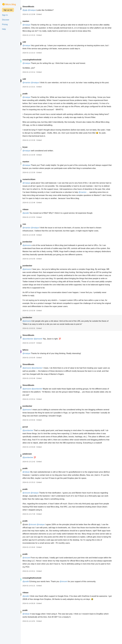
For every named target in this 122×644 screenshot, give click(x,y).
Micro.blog (11, 4)
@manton (33, 86)
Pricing (5, 24)
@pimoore (33, 258)
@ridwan (33, 487)
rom (31, 236)
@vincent (33, 508)
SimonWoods (35, 7)
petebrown (34, 469)
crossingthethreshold (38, 63)
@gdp (31, 10)
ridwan (32, 222)
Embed (46, 14)
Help (4, 29)
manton (32, 21)
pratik (32, 100)
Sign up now (8, 10)
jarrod (32, 439)
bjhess (32, 362)
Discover (6, 20)
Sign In (5, 15)
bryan (32, 153)
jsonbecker (34, 254)
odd (31, 45)
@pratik (32, 225)
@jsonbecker (34, 351)
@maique (38, 10)
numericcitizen (35, 189)
